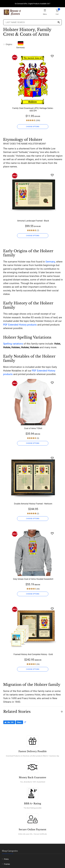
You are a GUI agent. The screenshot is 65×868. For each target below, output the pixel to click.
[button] (33, 710)
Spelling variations (13, 344)
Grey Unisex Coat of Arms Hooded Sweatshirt (33, 579)
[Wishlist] (52, 56)
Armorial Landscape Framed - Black (33, 221)
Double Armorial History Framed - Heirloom (33, 504)
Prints (6, 859)
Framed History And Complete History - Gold (33, 654)
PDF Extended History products (20, 325)
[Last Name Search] (33, 22)
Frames (7, 864)
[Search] (59, 22)
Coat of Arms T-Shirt (33, 428)
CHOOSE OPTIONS (33, 127)
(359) (38, 120)
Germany (50, 262)
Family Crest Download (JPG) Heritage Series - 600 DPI (33, 109)
